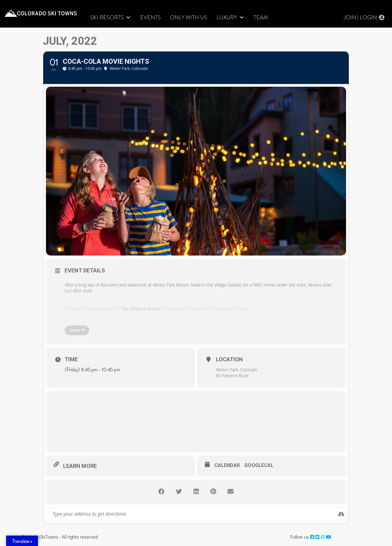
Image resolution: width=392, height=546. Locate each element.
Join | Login (360, 18)
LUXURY (230, 18)
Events (151, 18)
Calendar (227, 465)
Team (261, 18)
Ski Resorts (111, 18)
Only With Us (189, 18)
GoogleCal (259, 465)
